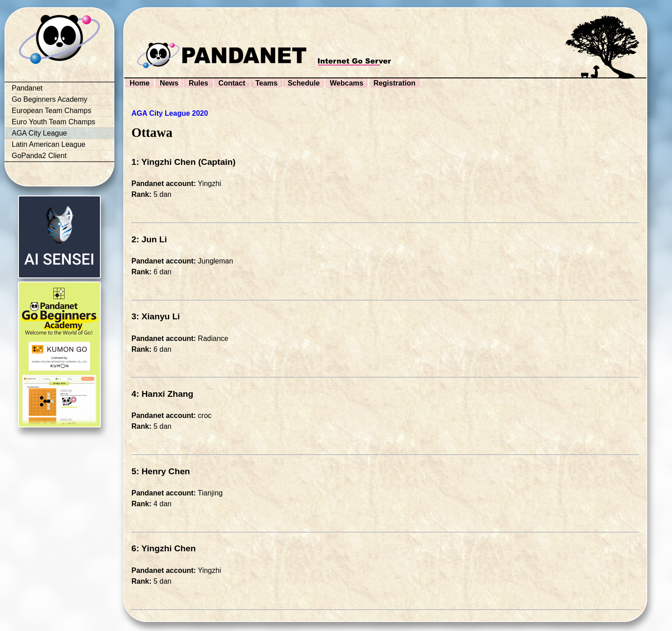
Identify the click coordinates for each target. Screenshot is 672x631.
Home (140, 83)
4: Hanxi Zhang (162, 394)
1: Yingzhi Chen (164, 162)
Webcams (347, 83)
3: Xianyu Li (156, 316)
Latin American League (49, 144)
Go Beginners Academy (50, 99)
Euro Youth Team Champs (54, 122)
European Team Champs (52, 111)
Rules (198, 83)
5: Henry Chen (161, 471)
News (169, 83)
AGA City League (39, 133)
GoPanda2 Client (39, 156)
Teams (266, 83)
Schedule (304, 83)
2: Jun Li (149, 239)
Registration (395, 83)
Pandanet (27, 88)
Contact (232, 83)
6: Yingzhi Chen (164, 548)
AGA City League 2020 (170, 113)
